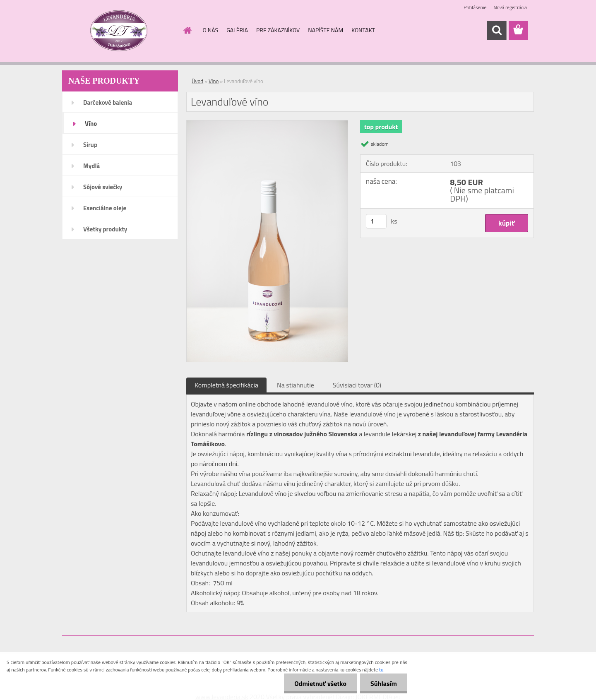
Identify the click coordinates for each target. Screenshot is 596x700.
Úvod (197, 81)
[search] (497, 30)
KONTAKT (363, 30)
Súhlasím (384, 683)
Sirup (90, 145)
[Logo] (119, 31)
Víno (91, 124)
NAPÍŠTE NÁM (326, 30)
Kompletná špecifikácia (226, 385)
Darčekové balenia (108, 102)
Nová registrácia (510, 7)
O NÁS (211, 30)
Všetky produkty (105, 229)
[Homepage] (187, 30)
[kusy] (376, 221)
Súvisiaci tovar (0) (357, 385)
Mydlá (91, 166)
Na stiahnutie (296, 385)
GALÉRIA (237, 30)
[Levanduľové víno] (267, 124)
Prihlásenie (475, 7)
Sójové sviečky (103, 187)
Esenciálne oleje (105, 208)
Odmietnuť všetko (320, 683)
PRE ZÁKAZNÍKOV (278, 30)
